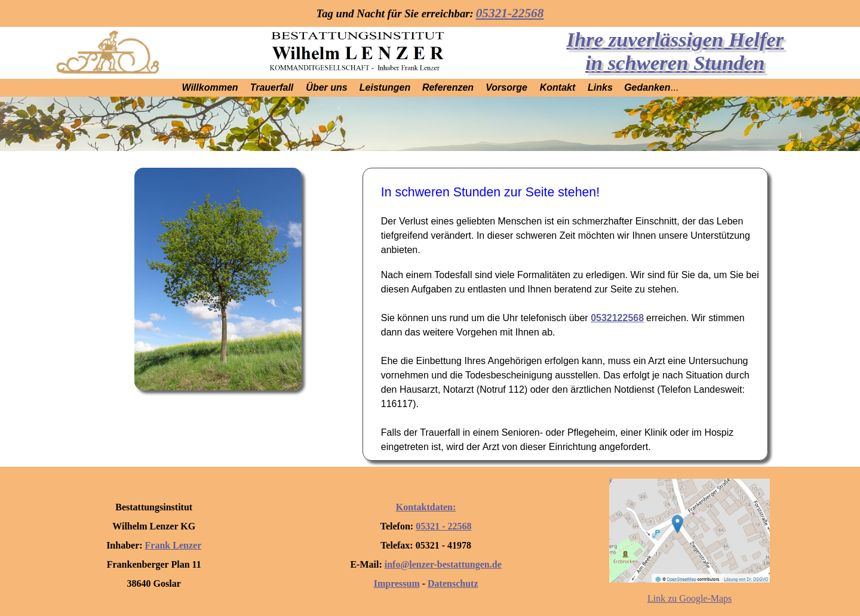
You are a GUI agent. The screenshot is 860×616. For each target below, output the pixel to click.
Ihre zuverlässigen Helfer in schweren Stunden (675, 51)
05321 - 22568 (443, 526)
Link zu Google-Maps (689, 598)
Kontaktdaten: (426, 507)
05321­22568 (617, 318)
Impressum (397, 583)
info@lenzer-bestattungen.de (443, 564)
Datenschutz (453, 583)
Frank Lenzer (173, 545)
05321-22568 (510, 13)
